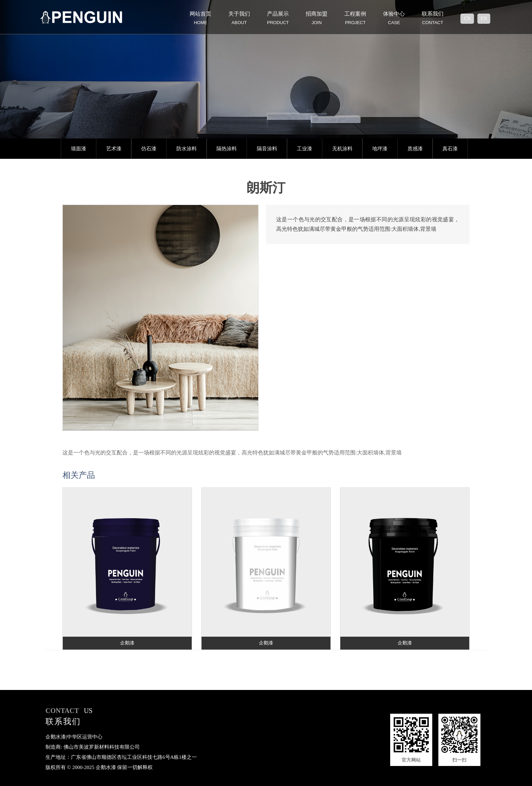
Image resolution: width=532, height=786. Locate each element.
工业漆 (305, 149)
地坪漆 (380, 149)
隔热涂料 (227, 149)
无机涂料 (342, 149)
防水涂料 (187, 149)
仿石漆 (149, 149)
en (484, 18)
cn (467, 18)
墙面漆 (79, 149)
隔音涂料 (267, 149)
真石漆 (450, 149)
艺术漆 (114, 149)
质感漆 (415, 149)
